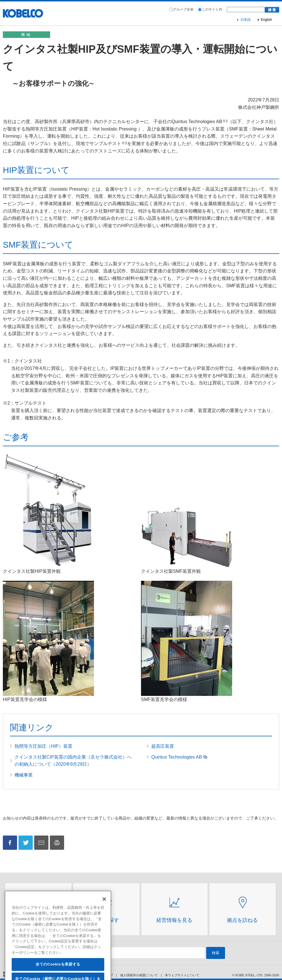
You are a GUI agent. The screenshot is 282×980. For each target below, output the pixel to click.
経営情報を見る (174, 920)
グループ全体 (183, 9)
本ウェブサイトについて (182, 975)
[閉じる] (104, 906)
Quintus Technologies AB (177, 757)
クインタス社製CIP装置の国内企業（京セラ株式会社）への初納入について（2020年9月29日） (73, 761)
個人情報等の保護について (139, 975)
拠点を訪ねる (242, 920)
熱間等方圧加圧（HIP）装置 (43, 746)
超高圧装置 (163, 746)
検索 (216, 953)
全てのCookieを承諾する (58, 972)
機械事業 (24, 775)
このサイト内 (212, 9)
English (266, 20)
